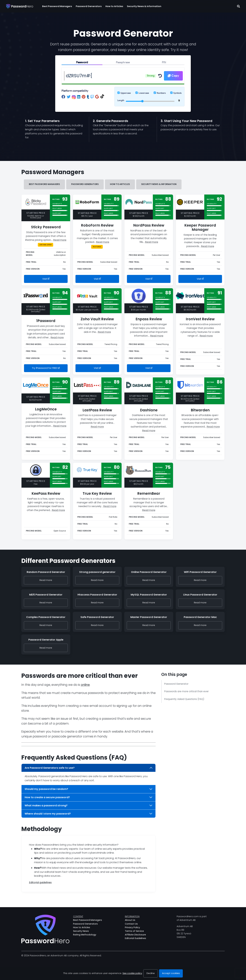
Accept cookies (171, 973)
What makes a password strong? (89, 805)
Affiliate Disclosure (135, 935)
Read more (60, 240)
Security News (81, 931)
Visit (46, 279)
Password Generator (176, 684)
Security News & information (159, 184)
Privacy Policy (132, 927)
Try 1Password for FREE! (46, 368)
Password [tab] (82, 62)
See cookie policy (132, 973)
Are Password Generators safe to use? (89, 768)
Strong (151, 76)
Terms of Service (134, 931)
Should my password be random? (89, 789)
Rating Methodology (85, 935)
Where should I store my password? (89, 814)
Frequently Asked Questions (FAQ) (184, 699)
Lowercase (144, 93)
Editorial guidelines (40, 882)
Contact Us (131, 924)
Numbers (161, 93)
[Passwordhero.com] (20, 6)
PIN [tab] (164, 62)
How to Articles (120, 184)
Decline (151, 973)
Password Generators (85, 184)
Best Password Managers (44, 184)
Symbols (177, 93)
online (85, 685)
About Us (130, 920)
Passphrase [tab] (123, 62)
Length (121, 100)
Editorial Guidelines (135, 938)
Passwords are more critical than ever (186, 691)
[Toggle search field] (238, 6)
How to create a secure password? (89, 797)
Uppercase (126, 93)
